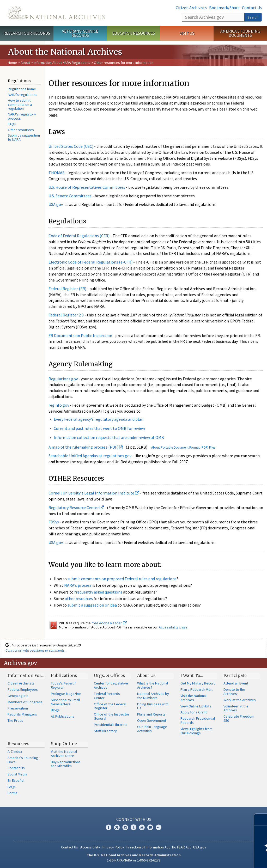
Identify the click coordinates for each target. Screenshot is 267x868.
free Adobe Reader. (109, 623)
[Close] (261, 820)
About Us (146, 675)
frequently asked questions (98, 592)
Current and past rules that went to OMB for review (99, 428)
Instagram (125, 827)
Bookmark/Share (224, 8)
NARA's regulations (23, 95)
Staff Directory (105, 731)
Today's (63, 685)
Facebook (108, 827)
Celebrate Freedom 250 (239, 718)
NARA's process (78, 585)
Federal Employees (23, 689)
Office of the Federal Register (110, 706)
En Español (16, 780)
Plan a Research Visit (196, 689)
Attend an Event (236, 683)
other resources (79, 598)
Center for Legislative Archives (111, 685)
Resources (19, 744)
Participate (235, 675)
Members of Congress (25, 702)
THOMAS (56, 173)
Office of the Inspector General (112, 716)
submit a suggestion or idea (92, 605)
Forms (13, 793)
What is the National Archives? (153, 685)
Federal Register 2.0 (66, 315)
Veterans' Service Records (80, 33)
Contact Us (252, 8)
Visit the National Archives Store (64, 754)
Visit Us (187, 33)
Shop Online (64, 744)
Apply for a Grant (194, 712)
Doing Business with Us (153, 706)
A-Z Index (15, 751)
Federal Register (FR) (67, 289)
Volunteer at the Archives (236, 708)
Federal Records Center (107, 696)
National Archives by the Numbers (153, 696)
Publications (64, 675)
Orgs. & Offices (110, 675)
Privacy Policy (113, 847)
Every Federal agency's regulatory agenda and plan (99, 419)
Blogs (55, 710)
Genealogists (18, 696)
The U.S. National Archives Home (56, 13)
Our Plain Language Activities (152, 729)
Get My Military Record (198, 683)
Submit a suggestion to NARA (24, 137)
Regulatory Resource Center (76, 508)
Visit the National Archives (193, 698)
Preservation (18, 708)
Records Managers (22, 714)
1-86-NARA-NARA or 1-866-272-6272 (134, 860)
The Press (15, 720)
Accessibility (90, 847)
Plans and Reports (151, 714)
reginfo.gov (59, 405)
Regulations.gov (63, 379)
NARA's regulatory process (22, 116)
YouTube (142, 827)
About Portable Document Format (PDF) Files (183, 447)
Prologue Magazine (66, 694)
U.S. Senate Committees (70, 196)
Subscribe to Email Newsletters (65, 702)
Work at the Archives (240, 700)
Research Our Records (27, 33)
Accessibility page (173, 627)
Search (253, 17)
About (25, 63)
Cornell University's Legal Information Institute (94, 493)
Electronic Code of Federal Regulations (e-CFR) (90, 262)
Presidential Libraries (111, 725)
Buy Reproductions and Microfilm (66, 764)
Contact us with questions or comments (35, 650)
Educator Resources (133, 33)
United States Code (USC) (71, 146)
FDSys (54, 522)
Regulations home (22, 89)
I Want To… (192, 675)
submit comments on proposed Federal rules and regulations (122, 579)
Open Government (152, 720)
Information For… (26, 675)
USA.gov (56, 204)
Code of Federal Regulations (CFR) (79, 236)
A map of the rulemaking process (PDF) (83, 447)
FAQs (12, 124)
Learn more (221, 859)
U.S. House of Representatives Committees (87, 187)
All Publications (63, 716)
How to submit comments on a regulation (20, 105)
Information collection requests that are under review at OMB (109, 437)
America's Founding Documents (240, 33)
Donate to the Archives (234, 692)
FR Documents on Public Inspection (80, 335)
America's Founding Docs (23, 760)
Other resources (21, 130)
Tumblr (133, 827)
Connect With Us (134, 819)
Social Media (17, 774)
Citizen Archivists (191, 8)
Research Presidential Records (198, 720)
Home (12, 63)
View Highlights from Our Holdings (196, 731)
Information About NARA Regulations (62, 63)
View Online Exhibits (196, 706)
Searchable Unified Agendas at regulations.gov (90, 456)
